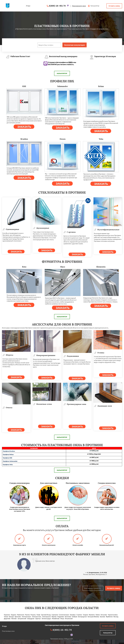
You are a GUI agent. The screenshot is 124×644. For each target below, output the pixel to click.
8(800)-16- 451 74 (57, 6)
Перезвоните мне (79, 6)
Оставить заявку (114, 6)
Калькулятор (94, 6)
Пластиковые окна (8, 631)
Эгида (4, 626)
